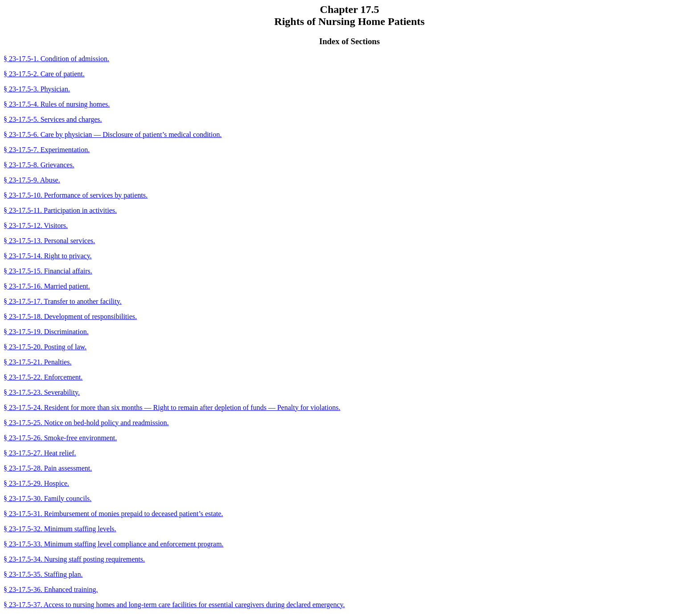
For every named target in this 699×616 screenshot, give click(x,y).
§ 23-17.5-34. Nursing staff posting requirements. (74, 559)
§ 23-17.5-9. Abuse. (32, 180)
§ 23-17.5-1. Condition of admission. (56, 59)
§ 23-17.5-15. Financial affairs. (48, 271)
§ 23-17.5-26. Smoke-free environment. (60, 438)
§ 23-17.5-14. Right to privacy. (48, 256)
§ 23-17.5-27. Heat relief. (40, 453)
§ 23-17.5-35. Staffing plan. (43, 574)
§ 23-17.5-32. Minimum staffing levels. (60, 529)
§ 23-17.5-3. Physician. (37, 89)
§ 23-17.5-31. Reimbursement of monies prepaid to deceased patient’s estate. (113, 514)
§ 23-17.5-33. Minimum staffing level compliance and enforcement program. (113, 544)
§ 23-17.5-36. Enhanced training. (51, 589)
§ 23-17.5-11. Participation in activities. (60, 210)
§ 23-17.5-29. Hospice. (36, 483)
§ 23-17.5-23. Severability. (42, 392)
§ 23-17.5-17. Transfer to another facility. (63, 301)
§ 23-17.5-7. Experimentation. (47, 150)
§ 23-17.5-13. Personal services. (49, 241)
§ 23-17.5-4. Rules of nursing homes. (57, 104)
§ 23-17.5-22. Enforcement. (43, 377)
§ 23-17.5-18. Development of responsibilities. (70, 316)
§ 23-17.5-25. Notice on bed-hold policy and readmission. (86, 423)
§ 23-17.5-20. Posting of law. (45, 347)
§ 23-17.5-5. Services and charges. (53, 119)
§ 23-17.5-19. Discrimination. (46, 332)
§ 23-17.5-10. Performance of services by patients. (76, 195)
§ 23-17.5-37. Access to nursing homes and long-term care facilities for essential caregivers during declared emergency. (174, 605)
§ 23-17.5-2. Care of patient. (44, 74)
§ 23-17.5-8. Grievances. (39, 165)
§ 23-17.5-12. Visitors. (36, 225)
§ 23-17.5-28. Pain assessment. (48, 468)
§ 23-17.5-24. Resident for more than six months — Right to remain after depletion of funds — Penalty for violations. (172, 407)
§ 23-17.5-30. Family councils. (47, 498)
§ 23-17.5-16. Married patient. (47, 286)
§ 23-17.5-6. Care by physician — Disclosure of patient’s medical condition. (113, 134)
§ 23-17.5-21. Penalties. (37, 362)
